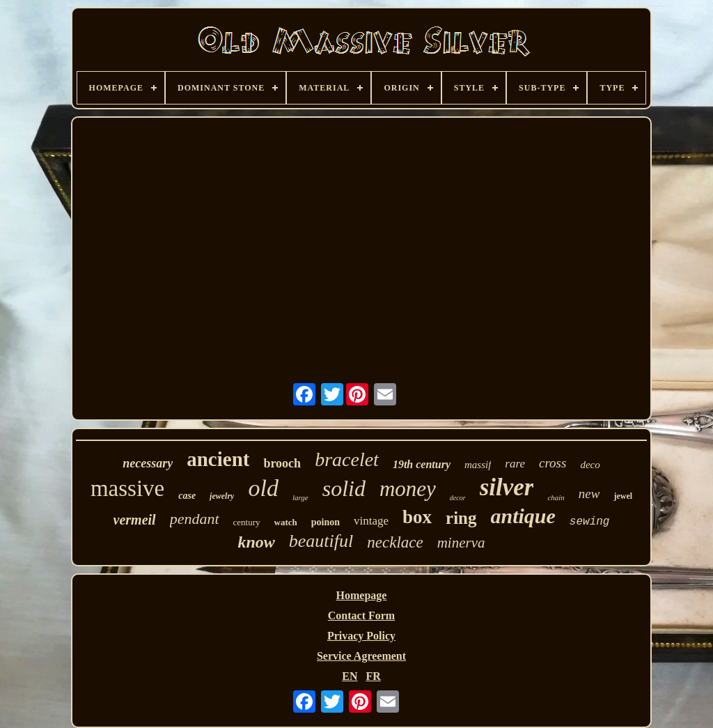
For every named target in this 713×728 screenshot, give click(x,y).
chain (556, 497)
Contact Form (361, 615)
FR (373, 676)
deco (590, 465)
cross (553, 463)
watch (286, 522)
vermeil (135, 520)
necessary (148, 463)
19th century (422, 464)
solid (344, 488)
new (589, 494)
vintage (371, 521)
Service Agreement (361, 656)
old (263, 488)
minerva (461, 543)
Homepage (362, 595)
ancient (218, 459)
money (408, 489)
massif (478, 465)
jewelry (222, 496)
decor (458, 498)
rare (515, 464)
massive (127, 488)
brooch (282, 463)
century (247, 522)
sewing (590, 522)
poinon (326, 522)
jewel (623, 496)
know (256, 542)
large (300, 497)
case (187, 496)
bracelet (347, 459)
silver (507, 487)
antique (523, 516)
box (417, 517)
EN (350, 676)
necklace (395, 542)
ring (461, 518)
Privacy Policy (361, 636)
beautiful (321, 541)
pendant (195, 519)
